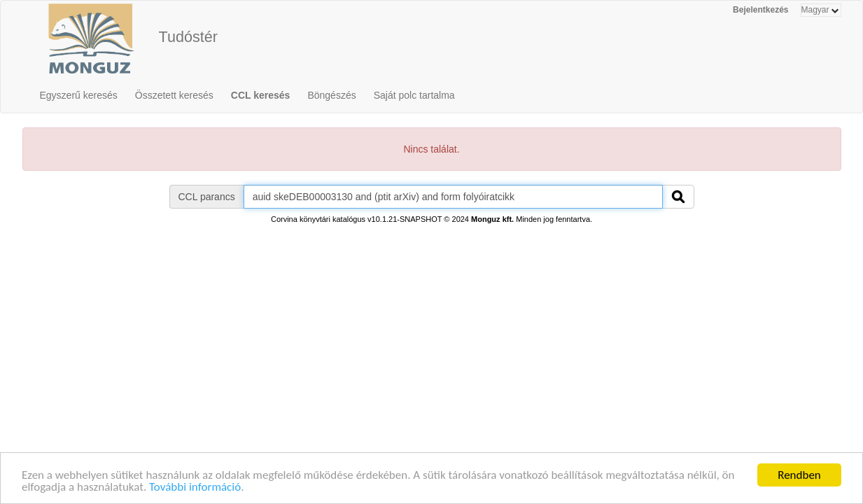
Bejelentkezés (760, 10)
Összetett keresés (174, 95)
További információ (195, 488)
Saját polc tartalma (414, 95)
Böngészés (331, 95)
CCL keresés (261, 95)
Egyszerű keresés (79, 95)
